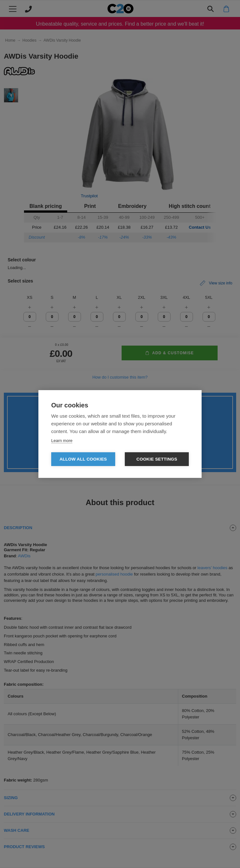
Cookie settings (157, 459)
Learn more (62, 441)
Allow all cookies (83, 459)
